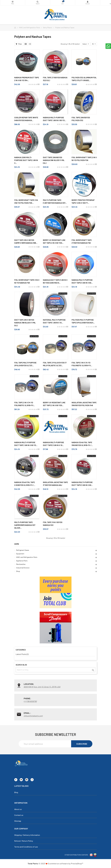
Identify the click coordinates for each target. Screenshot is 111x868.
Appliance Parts (22, 561)
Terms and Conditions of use (26, 847)
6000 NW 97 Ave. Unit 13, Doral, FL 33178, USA (42, 687)
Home (17, 544)
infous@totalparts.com (33, 716)
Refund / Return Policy (24, 841)
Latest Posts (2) (22, 654)
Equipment (20, 554)
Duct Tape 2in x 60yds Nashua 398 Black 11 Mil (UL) (25, 323)
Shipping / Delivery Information (27, 835)
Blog (16, 792)
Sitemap (18, 821)
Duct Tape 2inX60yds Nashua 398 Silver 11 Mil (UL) (54, 160)
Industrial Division (23, 568)
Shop (18, 571)
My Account (88, 2)
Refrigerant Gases (23, 550)
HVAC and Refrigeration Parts (27, 557)
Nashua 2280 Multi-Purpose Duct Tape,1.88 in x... (26, 160)
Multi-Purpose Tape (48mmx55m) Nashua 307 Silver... (25, 525)
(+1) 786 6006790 (30, 701)
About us (18, 809)
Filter (19, 44)
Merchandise (21, 564)
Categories (13, 2)
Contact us (19, 815)
